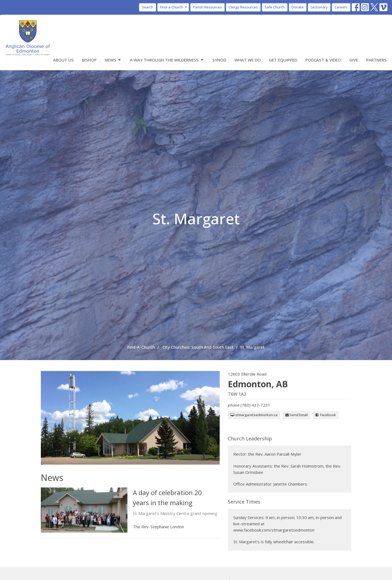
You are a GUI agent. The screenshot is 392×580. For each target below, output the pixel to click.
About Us (63, 60)
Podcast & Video (323, 60)
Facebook (326, 415)
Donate (298, 7)
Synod (219, 60)
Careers (341, 7)
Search (148, 7)
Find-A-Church (141, 347)
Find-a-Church (174, 7)
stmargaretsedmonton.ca (254, 415)
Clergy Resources (243, 7)
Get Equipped (283, 60)
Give (354, 60)
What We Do (248, 60)
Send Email (296, 415)
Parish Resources (207, 7)
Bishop (89, 60)
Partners (376, 60)
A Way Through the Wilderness (167, 60)
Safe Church (275, 7)
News (113, 60)
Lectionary (319, 7)
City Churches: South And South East (198, 347)
